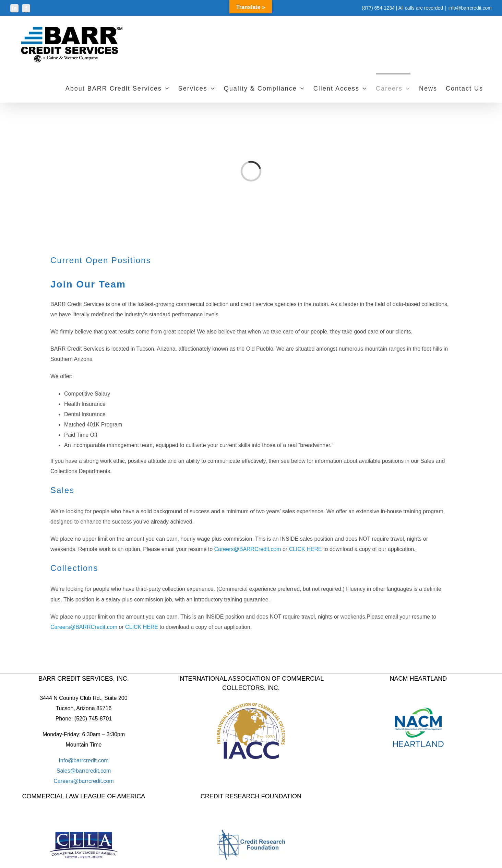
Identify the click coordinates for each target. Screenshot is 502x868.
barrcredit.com (93, 771)
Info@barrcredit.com (83, 760)
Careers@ (66, 781)
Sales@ (66, 771)
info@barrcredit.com (470, 8)
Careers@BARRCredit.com (248, 549)
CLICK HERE (306, 549)
